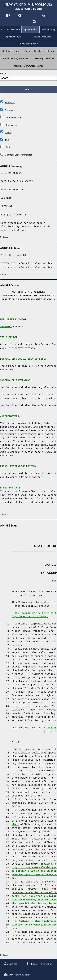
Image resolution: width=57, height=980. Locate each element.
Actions (9, 110)
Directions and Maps (17, 975)
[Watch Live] (8, 16)
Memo (8, 132)
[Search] (34, 23)
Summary (10, 103)
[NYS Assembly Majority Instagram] (44, 16)
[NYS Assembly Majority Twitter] (32, 16)
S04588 (29, 182)
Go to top (4, 237)
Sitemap (11, 964)
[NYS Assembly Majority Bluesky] (23, 23)
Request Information (39, 964)
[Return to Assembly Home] (28, 6)
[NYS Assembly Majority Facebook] (20, 16)
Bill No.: (4, 73)
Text (7, 140)
